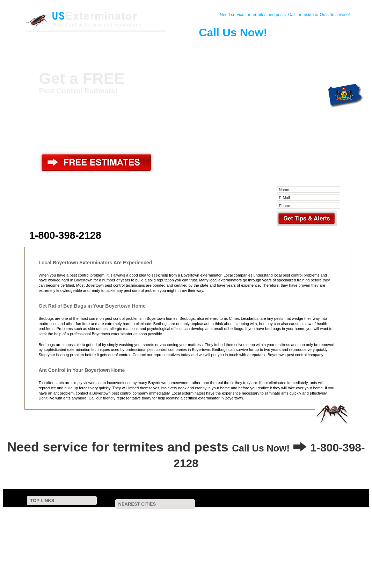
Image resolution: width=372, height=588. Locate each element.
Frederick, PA (235, 519)
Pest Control (109, 47)
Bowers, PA (172, 538)
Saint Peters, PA (332, 533)
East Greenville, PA (200, 524)
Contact (83, 47)
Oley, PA (278, 524)
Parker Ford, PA (192, 528)
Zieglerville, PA (112, 528)
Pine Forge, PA (333, 514)
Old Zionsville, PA (296, 538)
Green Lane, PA (315, 524)
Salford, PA (318, 528)
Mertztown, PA (213, 538)
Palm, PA (117, 524)
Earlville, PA (158, 519)
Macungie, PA (112, 547)
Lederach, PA (315, 542)
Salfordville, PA (244, 533)
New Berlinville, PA (116, 514)
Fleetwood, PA (178, 542)
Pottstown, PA (196, 519)
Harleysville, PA (198, 547)
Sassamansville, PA (253, 514)
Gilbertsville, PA (162, 514)
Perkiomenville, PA (323, 519)
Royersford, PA (288, 533)
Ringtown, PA (272, 542)
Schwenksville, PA (199, 533)
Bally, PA (124, 519)
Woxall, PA (109, 533)
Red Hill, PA (243, 524)
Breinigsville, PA (332, 547)
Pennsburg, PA (155, 524)
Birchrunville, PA (132, 552)
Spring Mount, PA (151, 533)
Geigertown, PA (243, 547)
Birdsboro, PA (278, 528)
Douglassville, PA (277, 519)
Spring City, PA (131, 538)
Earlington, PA (287, 547)
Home (57, 47)
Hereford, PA (152, 528)
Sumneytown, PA (236, 528)
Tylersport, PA (154, 547)
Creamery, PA (175, 552)
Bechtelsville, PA (206, 514)
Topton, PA (253, 538)
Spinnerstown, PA (225, 542)
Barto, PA (295, 514)
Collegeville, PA (217, 552)
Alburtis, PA (136, 542)
